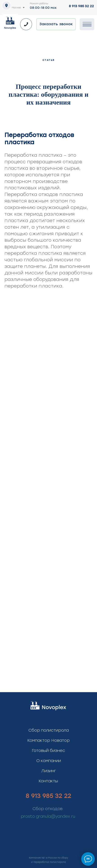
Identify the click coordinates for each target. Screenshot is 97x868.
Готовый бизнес (48, 751)
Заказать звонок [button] (56, 24)
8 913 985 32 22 (81, 6)
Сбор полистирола (49, 730)
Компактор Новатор (48, 740)
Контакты (48, 781)
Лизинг (49, 771)
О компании (49, 761)
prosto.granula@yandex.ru (48, 816)
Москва (16, 8)
